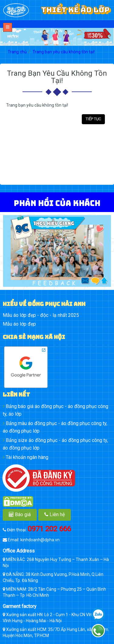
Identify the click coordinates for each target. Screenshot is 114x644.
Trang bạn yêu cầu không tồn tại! (64, 52)
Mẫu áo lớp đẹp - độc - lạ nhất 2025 (41, 315)
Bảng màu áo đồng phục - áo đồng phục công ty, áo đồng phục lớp (55, 427)
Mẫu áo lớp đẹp (19, 324)
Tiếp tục (93, 119)
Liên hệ (55, 515)
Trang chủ (17, 52)
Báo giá (20, 515)
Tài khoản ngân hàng (26, 457)
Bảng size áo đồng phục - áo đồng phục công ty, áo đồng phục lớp (55, 444)
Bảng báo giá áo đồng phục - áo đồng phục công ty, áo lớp (55, 410)
